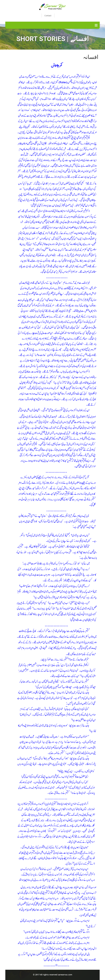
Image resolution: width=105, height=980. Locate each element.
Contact (48, 16)
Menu (96, 25)
